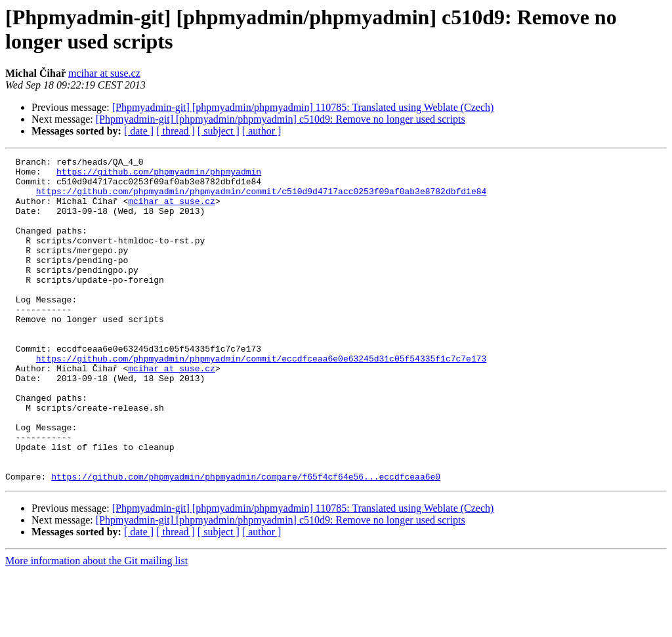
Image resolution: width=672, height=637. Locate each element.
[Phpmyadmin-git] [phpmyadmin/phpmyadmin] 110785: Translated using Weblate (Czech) (303, 107)
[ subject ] (219, 131)
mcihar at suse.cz (104, 73)
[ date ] (139, 131)
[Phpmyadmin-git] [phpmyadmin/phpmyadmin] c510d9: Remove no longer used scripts (281, 119)
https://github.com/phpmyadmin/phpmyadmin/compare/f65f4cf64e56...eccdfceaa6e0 (246, 541)
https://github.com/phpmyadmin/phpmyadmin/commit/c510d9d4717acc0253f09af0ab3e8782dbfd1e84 (261, 199)
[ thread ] (176, 131)
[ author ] (262, 131)
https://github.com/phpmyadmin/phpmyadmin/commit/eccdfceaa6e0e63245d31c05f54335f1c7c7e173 (261, 400)
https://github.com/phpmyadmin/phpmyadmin (159, 175)
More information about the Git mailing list (96, 626)
